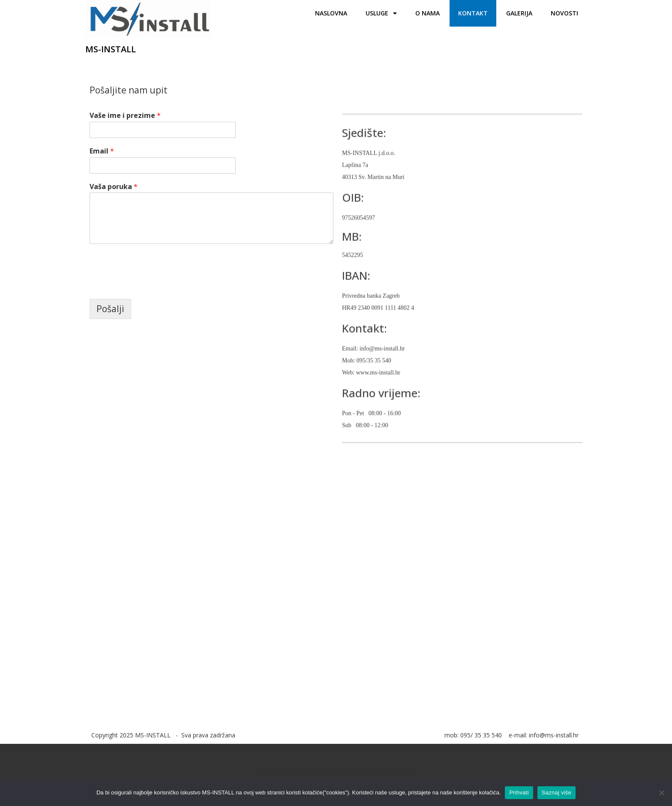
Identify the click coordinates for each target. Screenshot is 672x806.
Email (102, 151)
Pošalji (110, 309)
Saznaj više (556, 792)
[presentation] (155, 285)
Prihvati (519, 792)
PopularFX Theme (378, 770)
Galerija (519, 13)
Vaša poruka (114, 187)
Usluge (381, 13)
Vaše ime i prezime (125, 116)
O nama (427, 13)
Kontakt (473, 13)
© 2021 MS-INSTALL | (299, 770)
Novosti (564, 13)
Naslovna (331, 13)
